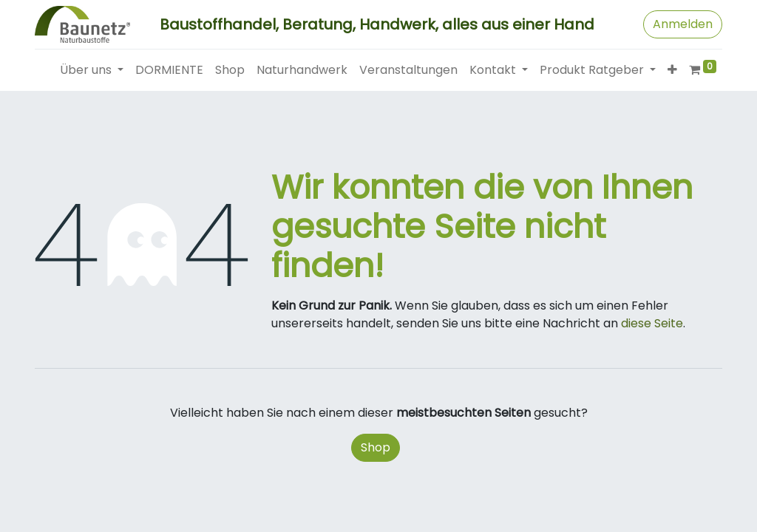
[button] (672, 70)
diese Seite (652, 323)
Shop (376, 447)
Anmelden (683, 24)
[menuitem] (169, 70)
